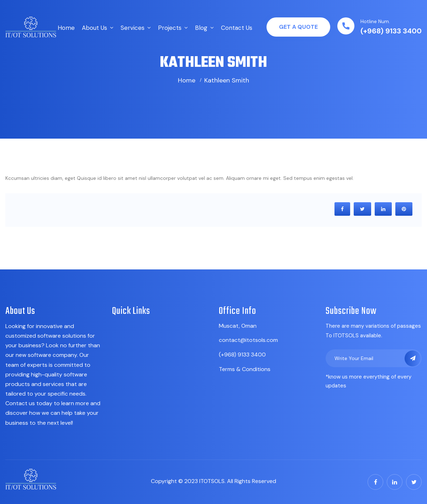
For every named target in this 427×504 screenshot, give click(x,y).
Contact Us (237, 28)
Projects (170, 28)
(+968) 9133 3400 (391, 31)
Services (133, 28)
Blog (201, 28)
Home (66, 28)
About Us (94, 28)
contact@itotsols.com (248, 340)
